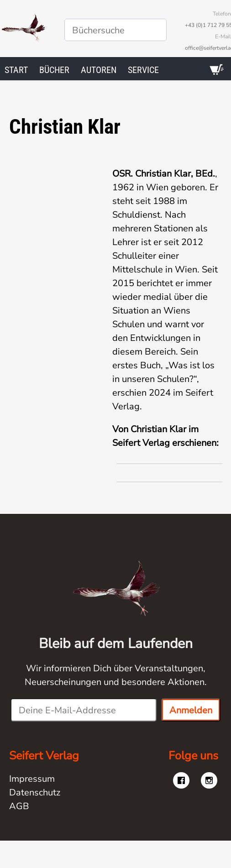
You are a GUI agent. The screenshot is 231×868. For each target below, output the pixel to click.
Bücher (54, 70)
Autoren (99, 70)
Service (143, 70)
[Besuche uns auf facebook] (181, 780)
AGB (19, 806)
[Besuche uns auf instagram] (209, 780)
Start (16, 70)
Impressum (32, 779)
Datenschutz (35, 792)
